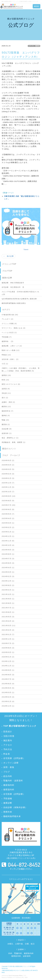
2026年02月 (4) (8, 474)
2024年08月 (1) (8, 554)
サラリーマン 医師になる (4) (13, 328)
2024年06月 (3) (8, 563)
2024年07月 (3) (8, 559)
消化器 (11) (6, 393)
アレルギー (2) (8, 319)
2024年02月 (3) (8, 576)
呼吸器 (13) (6, 355)
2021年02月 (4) (8, 630)
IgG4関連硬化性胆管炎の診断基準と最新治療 (19, 299)
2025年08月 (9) (8, 501)
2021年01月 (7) (8, 634)
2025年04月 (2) (8, 518)
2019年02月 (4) (8, 697)
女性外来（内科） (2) (10, 359)
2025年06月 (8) (8, 509)
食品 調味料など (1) (10, 438)
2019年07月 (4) (8, 679)
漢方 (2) (5, 398)
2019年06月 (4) (8, 684)
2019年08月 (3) (8, 675)
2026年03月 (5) (8, 469)
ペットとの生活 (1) (9, 332)
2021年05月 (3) (8, 617)
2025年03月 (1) (8, 523)
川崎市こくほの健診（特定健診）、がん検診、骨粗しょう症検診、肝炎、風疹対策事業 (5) (21, 370)
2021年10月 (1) (8, 594)
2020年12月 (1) (8, 639)
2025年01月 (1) (8, 532)
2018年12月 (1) (8, 706)
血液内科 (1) (7, 433)
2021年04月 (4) (8, 621)
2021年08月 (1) (8, 603)
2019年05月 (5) (8, 688)
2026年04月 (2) (8, 465)
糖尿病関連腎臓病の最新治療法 (14, 303)
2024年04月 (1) (8, 568)
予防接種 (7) (7, 337)
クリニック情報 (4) (9, 324)
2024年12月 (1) (8, 536)
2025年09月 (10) (9, 496)
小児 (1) (5, 364)
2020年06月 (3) (8, 648)
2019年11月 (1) (8, 666)
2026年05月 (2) (8, 460)
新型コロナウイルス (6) (11, 384)
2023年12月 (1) (8, 581)
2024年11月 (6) (8, 541)
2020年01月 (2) (8, 657)
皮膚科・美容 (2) (8, 402)
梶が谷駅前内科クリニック (21, 966)
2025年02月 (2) (8, 527)
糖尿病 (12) (6, 407)
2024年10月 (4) (8, 545)
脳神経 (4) (6, 415)
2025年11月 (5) (8, 487)
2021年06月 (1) (8, 612)
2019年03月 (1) (8, 692)
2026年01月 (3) (8, 478)
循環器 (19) (6, 375)
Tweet (26, 250)
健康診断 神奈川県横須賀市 (13, 283)
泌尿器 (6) (6, 389)
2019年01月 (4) (8, 701)
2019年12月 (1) (8, 661)
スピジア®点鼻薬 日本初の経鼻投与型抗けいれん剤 (20, 293)
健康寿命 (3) (8, 341)
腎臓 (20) (5, 420)
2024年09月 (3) (8, 550)
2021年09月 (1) (8, 599)
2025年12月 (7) (8, 483)
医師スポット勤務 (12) (11, 350)
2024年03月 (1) (8, 572)
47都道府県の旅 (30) (10, 315)
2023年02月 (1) (8, 590)
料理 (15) (5, 380)
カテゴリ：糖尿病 (34, 46)
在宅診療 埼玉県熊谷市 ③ (13, 287)
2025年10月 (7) (8, 492)
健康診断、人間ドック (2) (12, 346)
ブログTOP (7, 271)
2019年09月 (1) (8, 670)
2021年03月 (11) (9, 626)
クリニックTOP (9, 264)
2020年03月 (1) (8, 652)
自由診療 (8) (7, 429)
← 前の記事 (9, 256)
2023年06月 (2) (8, 585)
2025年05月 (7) (8, 514)
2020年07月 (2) (8, 643)
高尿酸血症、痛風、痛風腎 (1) (13, 442)
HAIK (26, 977)
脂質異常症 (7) (8, 411)
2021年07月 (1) (8, 608)
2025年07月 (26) (9, 505)
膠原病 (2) (6, 424)
